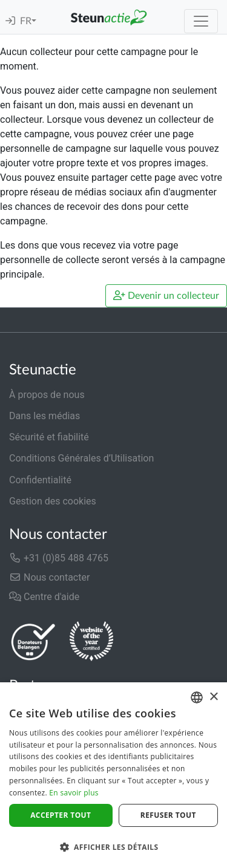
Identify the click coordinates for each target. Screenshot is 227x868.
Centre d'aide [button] (44, 597)
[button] (113, 847)
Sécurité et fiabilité (49, 437)
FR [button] (26, 21)
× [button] (213, 697)
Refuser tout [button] (168, 815)
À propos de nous (47, 395)
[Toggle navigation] (201, 21)
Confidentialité (40, 480)
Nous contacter (49, 577)
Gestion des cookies (53, 501)
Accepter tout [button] (61, 815)
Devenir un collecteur (166, 295)
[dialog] (113, 775)
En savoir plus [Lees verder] (74, 793)
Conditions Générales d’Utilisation (81, 458)
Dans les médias (44, 416)
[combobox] (197, 697)
